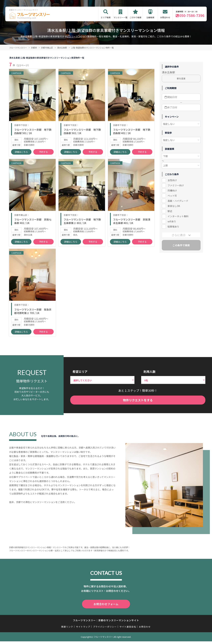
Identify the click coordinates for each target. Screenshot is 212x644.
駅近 (170, 211)
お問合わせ (165, 17)
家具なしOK (174, 206)
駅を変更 (181, 78)
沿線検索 (150, 17)
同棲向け (172, 190)
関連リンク (67, 629)
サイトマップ (83, 629)
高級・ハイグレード (178, 201)
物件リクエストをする (138, 404)
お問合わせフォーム (106, 607)
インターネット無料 (178, 216)
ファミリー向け (176, 185)
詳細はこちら (21, 153)
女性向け (172, 180)
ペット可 (172, 196)
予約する (43, 153)
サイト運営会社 (128, 629)
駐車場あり (173, 227)
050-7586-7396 (192, 15)
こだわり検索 (135, 17)
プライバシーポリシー (105, 629)
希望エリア (80, 375)
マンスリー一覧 (121, 17)
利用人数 (149, 375)
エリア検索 (106, 17)
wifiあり (172, 221)
